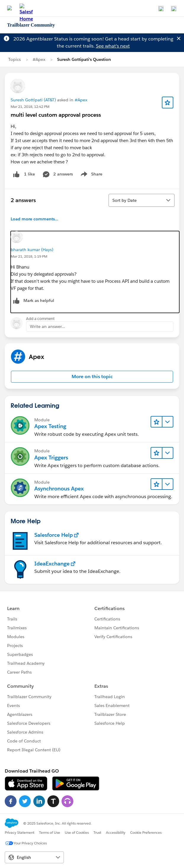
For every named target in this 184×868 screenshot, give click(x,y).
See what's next (113, 46)
